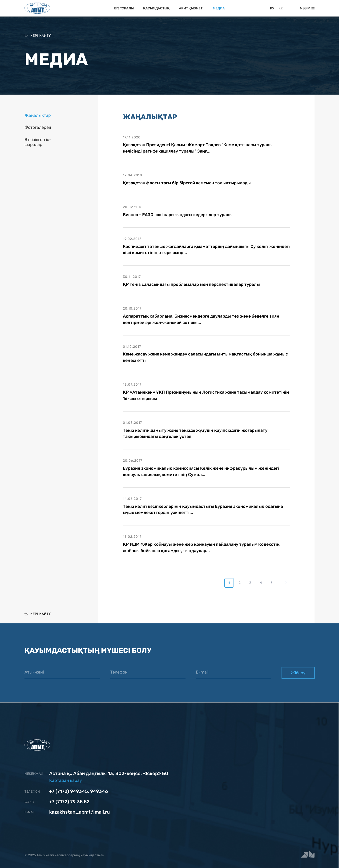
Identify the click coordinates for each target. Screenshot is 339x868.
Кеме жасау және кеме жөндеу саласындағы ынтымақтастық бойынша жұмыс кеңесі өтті (205, 357)
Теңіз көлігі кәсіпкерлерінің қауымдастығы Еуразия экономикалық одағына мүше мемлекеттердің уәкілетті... (203, 510)
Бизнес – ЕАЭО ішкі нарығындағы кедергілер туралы (178, 215)
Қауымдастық (156, 8)
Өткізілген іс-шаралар (38, 142)
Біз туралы (124, 8)
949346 (99, 791)
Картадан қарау (66, 780)
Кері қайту (38, 35)
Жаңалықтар (38, 115)
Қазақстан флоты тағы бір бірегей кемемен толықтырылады (187, 183)
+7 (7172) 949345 (69, 791)
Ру (272, 8)
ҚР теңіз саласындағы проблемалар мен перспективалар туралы (191, 285)
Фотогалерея (38, 127)
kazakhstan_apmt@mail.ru (79, 812)
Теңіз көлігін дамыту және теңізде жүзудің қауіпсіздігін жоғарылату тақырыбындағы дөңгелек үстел (195, 434)
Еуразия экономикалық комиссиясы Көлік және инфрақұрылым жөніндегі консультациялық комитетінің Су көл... (201, 472)
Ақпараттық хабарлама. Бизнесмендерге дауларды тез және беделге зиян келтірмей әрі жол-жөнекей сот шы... (201, 319)
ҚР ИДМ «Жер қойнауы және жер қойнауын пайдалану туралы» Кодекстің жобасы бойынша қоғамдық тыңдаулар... (201, 548)
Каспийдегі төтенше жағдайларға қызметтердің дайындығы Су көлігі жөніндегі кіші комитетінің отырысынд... (206, 250)
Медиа (219, 8)
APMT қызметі (191, 8)
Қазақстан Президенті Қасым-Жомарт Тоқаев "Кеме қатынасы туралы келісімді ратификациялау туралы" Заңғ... (198, 148)
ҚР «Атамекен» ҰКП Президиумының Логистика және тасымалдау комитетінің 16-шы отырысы (206, 396)
